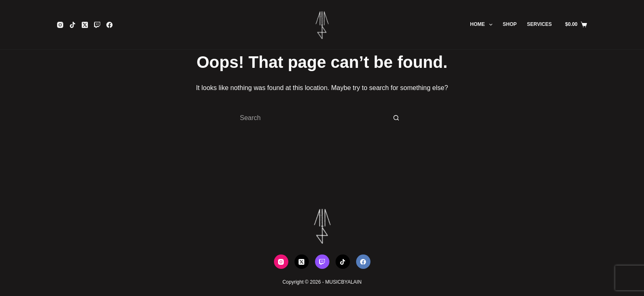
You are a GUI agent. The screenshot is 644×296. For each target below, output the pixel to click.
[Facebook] (109, 25)
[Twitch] (97, 25)
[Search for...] (314, 118)
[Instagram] (60, 25)
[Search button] (396, 118)
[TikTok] (72, 25)
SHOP (510, 24)
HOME (483, 25)
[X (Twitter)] (85, 25)
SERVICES (539, 24)
